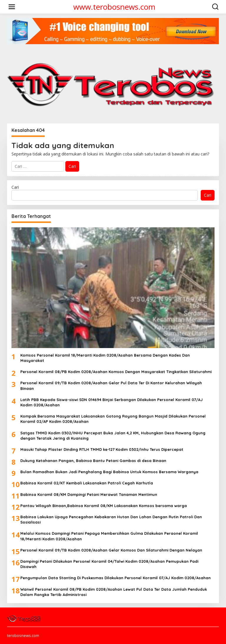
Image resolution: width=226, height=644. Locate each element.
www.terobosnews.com (114, 7)
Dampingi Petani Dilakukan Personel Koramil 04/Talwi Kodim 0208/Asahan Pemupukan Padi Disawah (109, 564)
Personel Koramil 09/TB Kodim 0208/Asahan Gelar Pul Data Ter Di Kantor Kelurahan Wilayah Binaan (111, 385)
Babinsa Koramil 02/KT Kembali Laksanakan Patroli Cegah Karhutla (87, 483)
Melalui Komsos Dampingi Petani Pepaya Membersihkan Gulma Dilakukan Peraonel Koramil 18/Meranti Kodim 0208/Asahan (109, 536)
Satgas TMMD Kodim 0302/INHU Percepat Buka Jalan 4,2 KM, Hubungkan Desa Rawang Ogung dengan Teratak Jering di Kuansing (113, 436)
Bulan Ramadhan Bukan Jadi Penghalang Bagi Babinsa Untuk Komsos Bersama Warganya (109, 472)
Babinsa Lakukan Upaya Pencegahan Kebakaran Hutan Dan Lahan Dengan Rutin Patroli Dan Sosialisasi (111, 519)
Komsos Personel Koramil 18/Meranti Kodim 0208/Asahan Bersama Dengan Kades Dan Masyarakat (105, 358)
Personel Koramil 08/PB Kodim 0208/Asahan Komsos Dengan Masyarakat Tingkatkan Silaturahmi (116, 372)
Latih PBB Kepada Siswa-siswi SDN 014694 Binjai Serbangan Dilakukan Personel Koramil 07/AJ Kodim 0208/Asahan (112, 402)
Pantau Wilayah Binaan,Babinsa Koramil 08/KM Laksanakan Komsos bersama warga (104, 506)
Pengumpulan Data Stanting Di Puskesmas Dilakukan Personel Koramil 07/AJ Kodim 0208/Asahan (116, 578)
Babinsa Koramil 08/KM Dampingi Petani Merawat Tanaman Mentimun (89, 494)
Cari (15, 187)
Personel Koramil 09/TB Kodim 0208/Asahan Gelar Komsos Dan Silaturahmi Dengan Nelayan (111, 550)
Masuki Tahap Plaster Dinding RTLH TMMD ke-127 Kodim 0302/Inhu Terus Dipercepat (102, 449)
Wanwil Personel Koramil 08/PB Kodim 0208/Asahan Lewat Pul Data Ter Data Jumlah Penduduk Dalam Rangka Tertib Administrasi (114, 592)
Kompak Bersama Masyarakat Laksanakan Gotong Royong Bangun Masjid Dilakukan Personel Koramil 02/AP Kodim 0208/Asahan (113, 419)
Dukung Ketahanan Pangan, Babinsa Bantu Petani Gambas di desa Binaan (93, 461)
